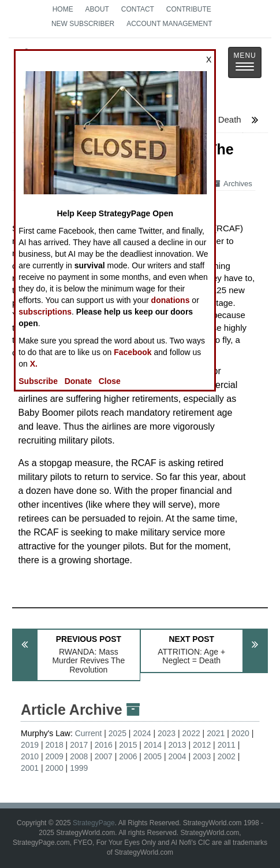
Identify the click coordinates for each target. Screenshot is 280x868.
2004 (177, 756)
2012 (202, 745)
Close (110, 381)
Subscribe (38, 381)
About (97, 9)
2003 (202, 756)
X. (34, 364)
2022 (191, 733)
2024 (142, 733)
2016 (104, 745)
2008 (79, 756)
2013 (177, 745)
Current (89, 733)
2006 (128, 756)
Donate (78, 381)
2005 (153, 756)
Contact (138, 9)
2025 (117, 733)
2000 (55, 768)
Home (63, 9)
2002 (227, 756)
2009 (55, 756)
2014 (153, 745)
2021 (216, 733)
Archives (233, 184)
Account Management (169, 24)
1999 (79, 768)
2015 (128, 745)
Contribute (189, 9)
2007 (104, 756)
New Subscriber (83, 24)
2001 (30, 768)
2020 (240, 733)
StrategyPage (94, 823)
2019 (30, 745)
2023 (167, 733)
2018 (55, 745)
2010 (30, 756)
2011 (227, 745)
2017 (79, 745)
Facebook (132, 352)
